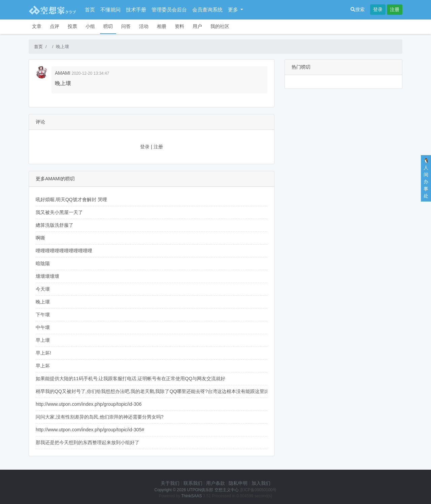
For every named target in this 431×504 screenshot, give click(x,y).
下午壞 (43, 315)
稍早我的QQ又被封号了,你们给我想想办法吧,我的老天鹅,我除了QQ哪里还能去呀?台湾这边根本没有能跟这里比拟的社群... (164, 391)
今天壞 (43, 289)
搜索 (358, 9)
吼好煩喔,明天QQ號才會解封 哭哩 (71, 200)
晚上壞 (43, 302)
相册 (162, 26)
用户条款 (215, 483)
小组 (90, 26)
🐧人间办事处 (426, 178)
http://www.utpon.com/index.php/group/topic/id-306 (89, 404)
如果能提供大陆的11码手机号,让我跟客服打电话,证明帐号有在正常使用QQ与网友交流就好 (130, 379)
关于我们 (170, 483)
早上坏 (43, 366)
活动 (144, 26)
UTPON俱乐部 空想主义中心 (213, 490)
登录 (378, 9)
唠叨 (108, 26)
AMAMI (63, 73)
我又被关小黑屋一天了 (59, 212)
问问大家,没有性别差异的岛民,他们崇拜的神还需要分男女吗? (100, 417)
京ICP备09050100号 (258, 490)
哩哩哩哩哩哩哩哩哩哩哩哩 (64, 251)
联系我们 (193, 483)
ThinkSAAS (191, 496)
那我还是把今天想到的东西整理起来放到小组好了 (88, 442)
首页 (90, 10)
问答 (126, 26)
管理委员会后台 (169, 10)
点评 (55, 26)
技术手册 (136, 10)
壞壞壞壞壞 (47, 276)
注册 (395, 9)
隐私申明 (238, 483)
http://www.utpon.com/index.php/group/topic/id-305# (90, 430)
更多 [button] (234, 10)
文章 (37, 26)
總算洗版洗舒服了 (55, 225)
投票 (72, 26)
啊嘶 (40, 238)
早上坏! (43, 353)
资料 (179, 26)
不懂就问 (110, 10)
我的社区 (220, 26)
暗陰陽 (43, 263)
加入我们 (261, 483)
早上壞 (43, 340)
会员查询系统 (207, 10)
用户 (197, 26)
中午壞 (43, 327)
